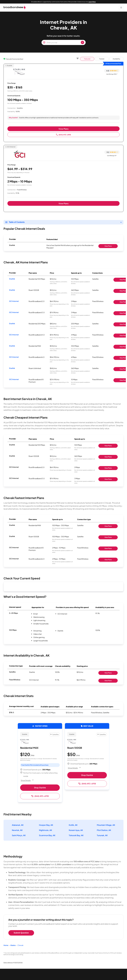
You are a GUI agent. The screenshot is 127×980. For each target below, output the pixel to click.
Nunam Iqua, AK (76, 830)
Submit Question (21, 933)
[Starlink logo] (19, 72)
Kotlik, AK (73, 825)
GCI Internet (14, 301)
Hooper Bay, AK (46, 825)
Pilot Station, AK (104, 830)
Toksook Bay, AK (76, 835)
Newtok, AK (17, 830)
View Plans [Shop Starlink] (108, 246)
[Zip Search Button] (82, 42)
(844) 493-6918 (63, 135)
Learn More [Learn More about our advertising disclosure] (92, 2)
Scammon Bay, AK (47, 835)
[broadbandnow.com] (15, 8)
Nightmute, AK (46, 830)
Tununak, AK (102, 835)
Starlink (12, 279)
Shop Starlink (40, 788)
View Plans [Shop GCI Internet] (108, 468)
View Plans (63, 129)
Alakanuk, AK (18, 825)
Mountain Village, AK (106, 825)
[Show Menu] (121, 8)
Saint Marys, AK (19, 835)
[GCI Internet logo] (19, 153)
